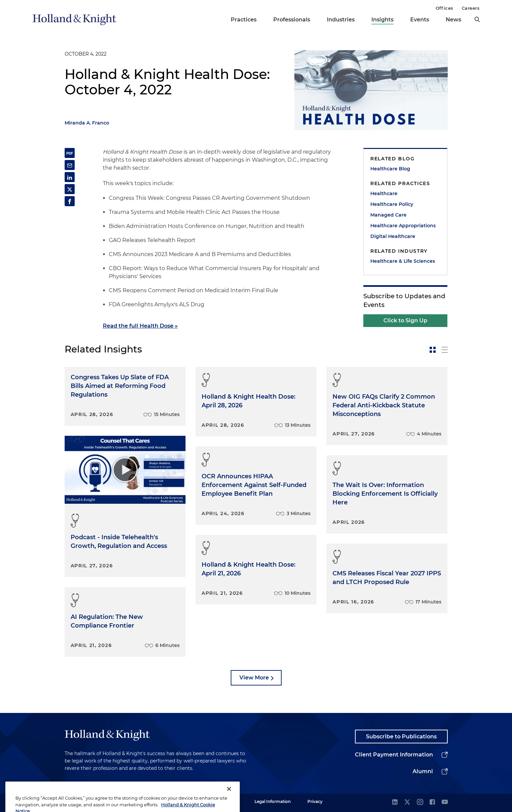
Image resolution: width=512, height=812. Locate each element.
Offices (445, 8)
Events (420, 20)
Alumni (423, 771)
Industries (341, 20)
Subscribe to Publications (401, 737)
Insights (382, 20)
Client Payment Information (394, 755)
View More (254, 678)
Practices (244, 20)
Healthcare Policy (392, 204)
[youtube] (445, 802)
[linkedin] (395, 802)
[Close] (229, 800)
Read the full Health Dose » (140, 326)
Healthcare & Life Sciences (403, 261)
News (453, 20)
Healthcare (384, 193)
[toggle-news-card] (433, 350)
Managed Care (388, 215)
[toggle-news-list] (445, 350)
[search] (477, 19)
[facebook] (432, 802)
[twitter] (407, 802)
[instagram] (420, 802)
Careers (471, 8)
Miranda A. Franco (87, 123)
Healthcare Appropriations (403, 226)
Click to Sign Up (405, 320)
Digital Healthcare (393, 236)
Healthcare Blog (390, 169)
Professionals (292, 20)
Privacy (315, 801)
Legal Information (273, 801)
